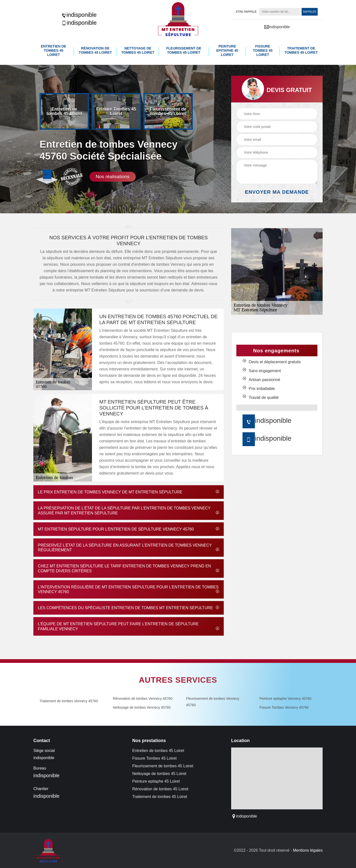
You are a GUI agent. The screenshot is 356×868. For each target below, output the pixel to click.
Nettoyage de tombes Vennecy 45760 (142, 707)
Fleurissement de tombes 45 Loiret (184, 50)
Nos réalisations (113, 176)
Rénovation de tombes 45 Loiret (95, 50)
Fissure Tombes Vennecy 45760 (284, 707)
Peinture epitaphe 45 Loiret (227, 50)
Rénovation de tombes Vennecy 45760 (143, 698)
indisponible (79, 15)
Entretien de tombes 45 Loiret (54, 50)
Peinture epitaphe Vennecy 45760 (286, 698)
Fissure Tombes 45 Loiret (263, 50)
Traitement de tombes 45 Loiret (301, 50)
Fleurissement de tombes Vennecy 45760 (213, 701)
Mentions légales (308, 850)
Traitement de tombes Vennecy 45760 (69, 700)
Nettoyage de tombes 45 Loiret (138, 50)
